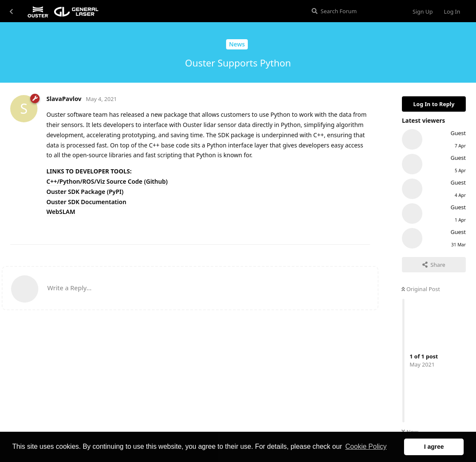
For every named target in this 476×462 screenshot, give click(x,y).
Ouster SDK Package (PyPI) (85, 192)
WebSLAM (61, 212)
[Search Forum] (355, 11)
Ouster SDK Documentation (86, 202)
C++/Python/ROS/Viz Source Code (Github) (107, 181)
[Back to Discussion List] (11, 11)
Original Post (421, 289)
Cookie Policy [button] (366, 446)
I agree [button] (434, 447)
